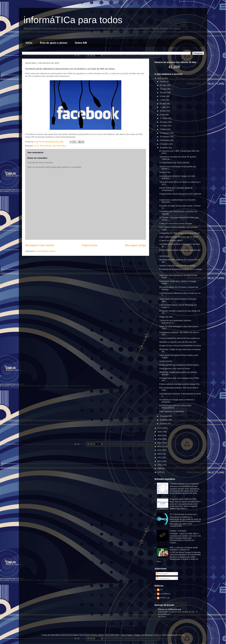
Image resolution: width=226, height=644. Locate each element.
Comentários (163, 578)
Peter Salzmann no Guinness (172, 411)
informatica (61, 146)
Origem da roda (166, 317)
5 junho (163, 82)
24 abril (163, 104)
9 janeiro (164, 424)
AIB (41, 146)
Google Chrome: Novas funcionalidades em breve (180, 346)
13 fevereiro (165, 140)
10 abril (163, 111)
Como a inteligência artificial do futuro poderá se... (180, 338)
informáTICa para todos (73, 20)
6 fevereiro (164, 144)
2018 (160, 439)
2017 (160, 443)
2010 (160, 465)
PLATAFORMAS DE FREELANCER (174, 163)
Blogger (182, 635)
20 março (164, 122)
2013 (160, 454)
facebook (48, 146)
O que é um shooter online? (171, 241)
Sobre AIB (81, 43)
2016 (160, 447)
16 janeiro (164, 420)
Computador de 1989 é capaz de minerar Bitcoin (180, 233)
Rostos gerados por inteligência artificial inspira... (180, 365)
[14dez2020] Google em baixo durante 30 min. (176, 612)
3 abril (163, 115)
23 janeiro (164, 416)
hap (54, 146)
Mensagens (162, 574)
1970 (160, 472)
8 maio (163, 96)
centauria (157, 635)
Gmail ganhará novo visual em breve (175, 369)
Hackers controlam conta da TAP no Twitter (177, 266)
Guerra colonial (166, 361)
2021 (160, 428)
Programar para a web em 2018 (183, 499)
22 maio (163, 89)
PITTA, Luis (165, 598)
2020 (160, 432)
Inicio (29, 43)
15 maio (163, 93)
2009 (160, 469)
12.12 (36, 146)
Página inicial (90, 245)
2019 (160, 436)
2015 (160, 450)
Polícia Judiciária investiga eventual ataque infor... (180, 384)
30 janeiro (164, 148)
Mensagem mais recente (40, 245)
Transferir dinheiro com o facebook (184, 484)
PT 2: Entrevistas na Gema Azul (183, 514)
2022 (160, 78)
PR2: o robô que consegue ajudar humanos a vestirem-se (184, 549)
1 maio (163, 100)
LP (161, 590)
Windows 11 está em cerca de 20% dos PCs (178, 342)
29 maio (163, 85)
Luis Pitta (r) (165, 594)
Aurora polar (164, 256)
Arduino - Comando (178, 531)
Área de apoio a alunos (54, 43)
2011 (160, 461)
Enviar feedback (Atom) (45, 251)
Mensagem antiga (136, 245)
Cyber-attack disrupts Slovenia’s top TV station (179, 237)
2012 (160, 458)
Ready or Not (165, 172)
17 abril (163, 107)
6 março (163, 129)
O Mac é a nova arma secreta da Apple (176, 224)
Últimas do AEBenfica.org (169, 609)
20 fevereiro (165, 137)
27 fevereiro (165, 133)
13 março (164, 126)
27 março (164, 118)
